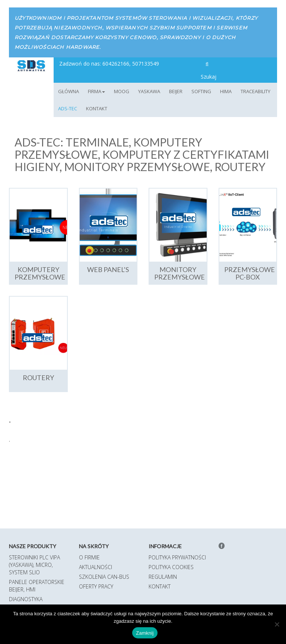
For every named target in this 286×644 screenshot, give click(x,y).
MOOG (122, 91)
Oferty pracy (96, 586)
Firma (96, 91)
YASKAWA (149, 91)
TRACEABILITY (255, 91)
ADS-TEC (68, 108)
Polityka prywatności (177, 557)
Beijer (176, 91)
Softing (201, 91)
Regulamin (163, 577)
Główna (69, 91)
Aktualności (96, 567)
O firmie (89, 557)
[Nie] (277, 624)
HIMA (226, 91)
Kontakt (97, 108)
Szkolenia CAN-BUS (104, 577)
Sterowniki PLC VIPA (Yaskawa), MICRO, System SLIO (34, 565)
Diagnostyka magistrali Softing (34, 603)
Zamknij (145, 633)
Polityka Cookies (171, 567)
